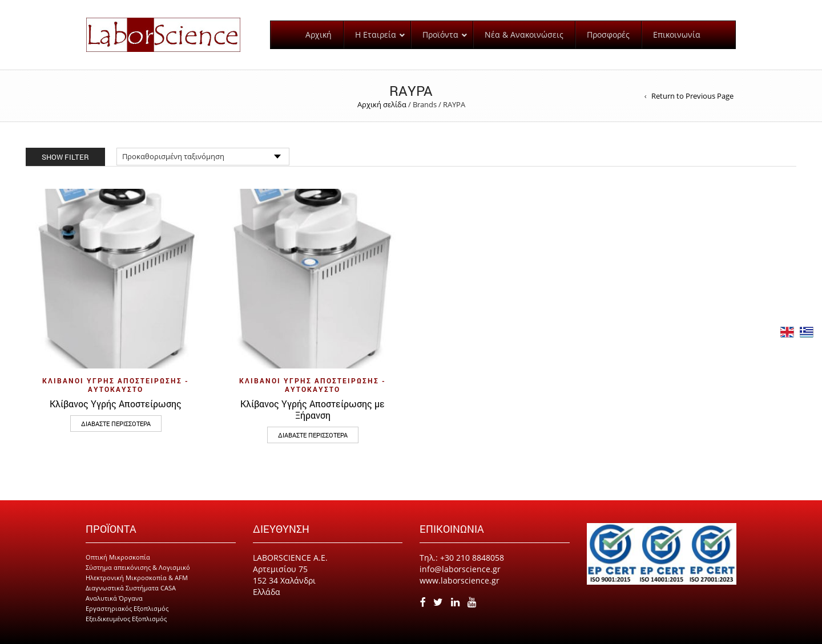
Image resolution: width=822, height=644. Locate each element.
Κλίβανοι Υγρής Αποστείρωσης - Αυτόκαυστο (116, 385)
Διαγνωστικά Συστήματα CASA (131, 588)
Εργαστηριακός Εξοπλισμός (127, 608)
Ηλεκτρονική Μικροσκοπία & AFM (137, 578)
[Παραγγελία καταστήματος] (203, 157)
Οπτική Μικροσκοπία (118, 557)
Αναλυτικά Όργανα (114, 598)
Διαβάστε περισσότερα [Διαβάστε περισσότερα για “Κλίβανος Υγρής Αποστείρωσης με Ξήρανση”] (313, 435)
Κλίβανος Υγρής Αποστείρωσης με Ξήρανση (313, 409)
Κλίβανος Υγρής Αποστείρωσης (116, 404)
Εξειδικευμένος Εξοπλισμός (126, 619)
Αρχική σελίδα (382, 104)
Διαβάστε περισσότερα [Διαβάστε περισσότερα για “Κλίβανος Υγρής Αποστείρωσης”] (116, 424)
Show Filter (65, 157)
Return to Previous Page (692, 96)
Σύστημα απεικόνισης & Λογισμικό (138, 567)
